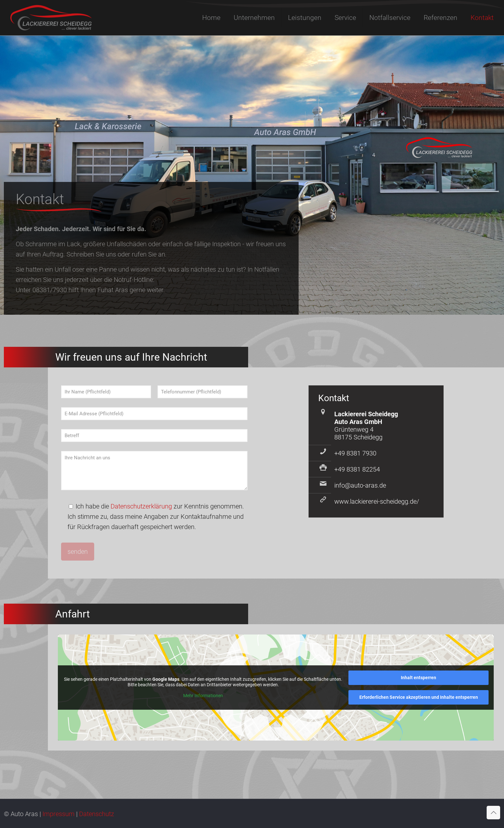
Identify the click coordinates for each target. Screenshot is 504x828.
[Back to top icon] (493, 813)
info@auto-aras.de (360, 485)
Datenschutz (97, 814)
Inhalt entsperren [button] (419, 678)
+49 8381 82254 (357, 469)
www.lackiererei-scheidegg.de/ (377, 501)
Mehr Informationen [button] (203, 695)
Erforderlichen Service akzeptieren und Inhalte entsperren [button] (419, 697)
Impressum (59, 814)
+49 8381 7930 (355, 453)
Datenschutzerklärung (141, 506)
